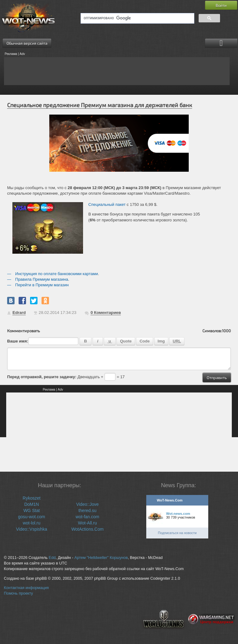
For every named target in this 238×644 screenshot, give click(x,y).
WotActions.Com (87, 529)
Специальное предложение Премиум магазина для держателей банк (100, 105)
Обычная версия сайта (27, 43)
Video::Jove (88, 504)
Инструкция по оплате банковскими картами (57, 274)
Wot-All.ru (88, 523)
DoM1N (31, 504)
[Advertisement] (117, 71)
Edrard (19, 313)
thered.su (87, 510)
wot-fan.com (87, 517)
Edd (52, 558)
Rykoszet (32, 498)
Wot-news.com (178, 514)
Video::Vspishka (32, 529)
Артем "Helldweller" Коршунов (101, 558)
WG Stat (31, 510)
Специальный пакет (107, 204)
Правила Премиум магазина (42, 279)
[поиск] (137, 18)
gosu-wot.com (31, 517)
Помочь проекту (19, 593)
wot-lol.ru (31, 523)
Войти (221, 5)
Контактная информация (26, 588)
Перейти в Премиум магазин (42, 285)
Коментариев (106, 313)
